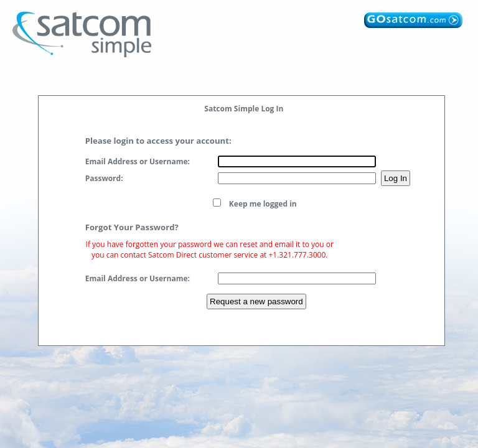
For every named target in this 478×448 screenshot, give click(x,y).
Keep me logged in (263, 204)
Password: (104, 178)
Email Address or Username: (138, 161)
